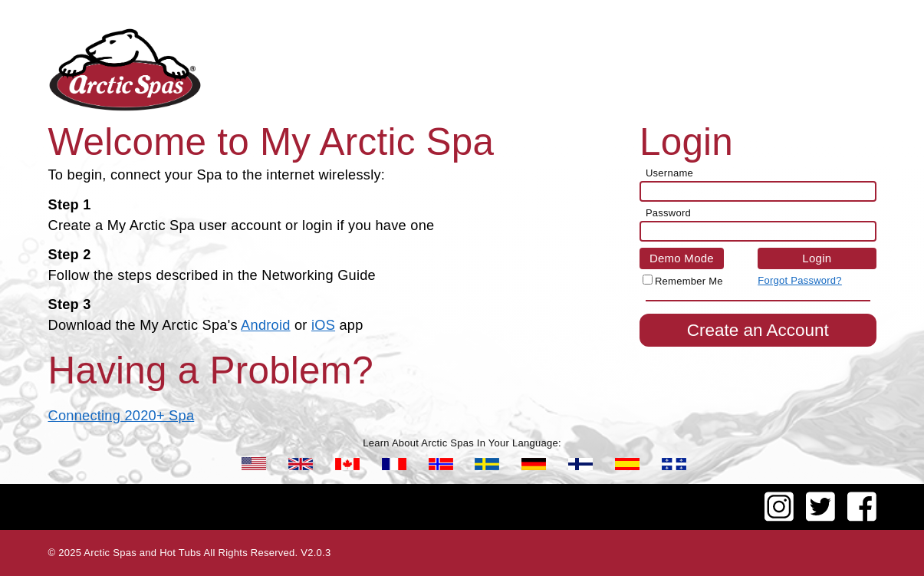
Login (817, 258)
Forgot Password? (800, 280)
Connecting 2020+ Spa (122, 416)
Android (266, 325)
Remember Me (689, 281)
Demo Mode (682, 258)
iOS (323, 325)
